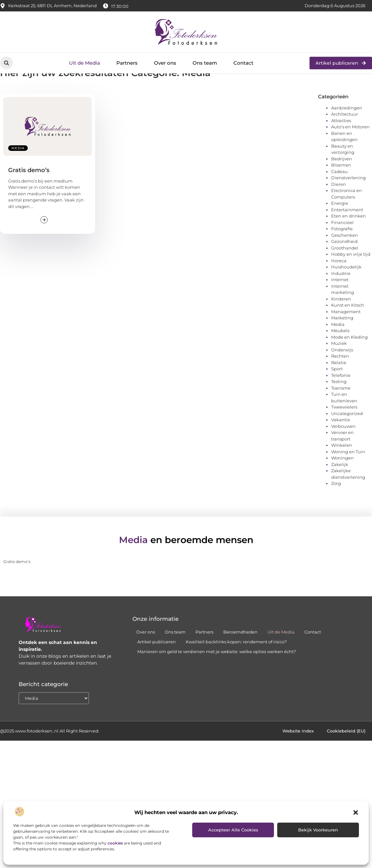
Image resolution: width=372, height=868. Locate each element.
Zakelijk (340, 488)
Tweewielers (344, 431)
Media (18, 172)
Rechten (340, 380)
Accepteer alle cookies (233, 830)
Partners (127, 63)
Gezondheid (344, 265)
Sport (337, 393)
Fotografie (342, 252)
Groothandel (345, 272)
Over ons (165, 63)
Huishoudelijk (346, 291)
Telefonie (341, 399)
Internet (340, 303)
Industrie (341, 297)
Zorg (336, 507)
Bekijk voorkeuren (318, 830)
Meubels (340, 354)
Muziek (339, 367)
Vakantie (341, 443)
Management (346, 335)
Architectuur (345, 138)
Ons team (205, 63)
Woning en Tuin (348, 475)
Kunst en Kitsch (348, 329)
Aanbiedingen (347, 132)
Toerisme (341, 412)
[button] (356, 812)
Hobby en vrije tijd (351, 278)
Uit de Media (85, 63)
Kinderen (341, 323)
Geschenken (345, 259)
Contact (243, 63)
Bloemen (341, 189)
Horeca (339, 284)
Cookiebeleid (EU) (346, 755)
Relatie (339, 386)
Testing (339, 405)
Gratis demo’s (29, 194)
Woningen (342, 482)
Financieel (342, 246)
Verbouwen (343, 450)
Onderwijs (342, 374)
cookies (115, 843)
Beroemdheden (240, 656)
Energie (340, 227)
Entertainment (347, 233)
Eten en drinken (348, 240)
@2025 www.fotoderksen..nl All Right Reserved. (50, 755)
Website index (298, 755)
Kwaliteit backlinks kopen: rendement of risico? (236, 666)
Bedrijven (342, 183)
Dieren (338, 208)
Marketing (342, 342)
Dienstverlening (348, 201)
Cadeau (339, 195)
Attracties (341, 144)
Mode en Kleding (349, 361)
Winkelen (342, 469)
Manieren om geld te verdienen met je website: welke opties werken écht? (217, 675)
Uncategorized (347, 437)
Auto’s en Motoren (350, 151)
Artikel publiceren (157, 666)
